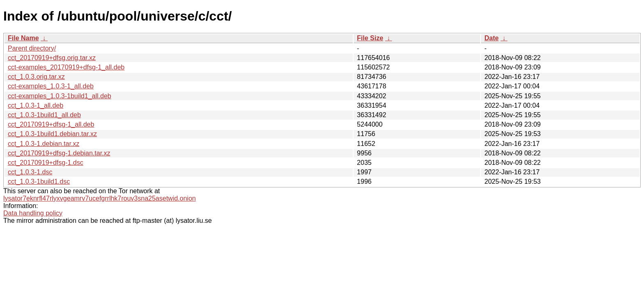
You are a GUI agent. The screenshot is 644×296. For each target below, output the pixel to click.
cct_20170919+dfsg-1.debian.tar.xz (59, 153)
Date (491, 38)
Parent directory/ (32, 48)
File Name (23, 38)
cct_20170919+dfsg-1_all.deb (51, 124)
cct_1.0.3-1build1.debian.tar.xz (52, 134)
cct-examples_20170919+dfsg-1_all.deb (66, 67)
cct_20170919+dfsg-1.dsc (46, 163)
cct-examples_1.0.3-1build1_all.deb (60, 96)
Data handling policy (33, 213)
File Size (370, 38)
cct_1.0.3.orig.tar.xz (36, 77)
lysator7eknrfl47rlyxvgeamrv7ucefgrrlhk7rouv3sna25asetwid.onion (100, 198)
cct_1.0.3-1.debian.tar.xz (44, 144)
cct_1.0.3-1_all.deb (36, 105)
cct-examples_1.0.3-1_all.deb (51, 86)
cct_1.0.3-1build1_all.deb (44, 115)
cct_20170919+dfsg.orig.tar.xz (52, 58)
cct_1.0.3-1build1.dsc (39, 182)
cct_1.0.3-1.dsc (30, 172)
